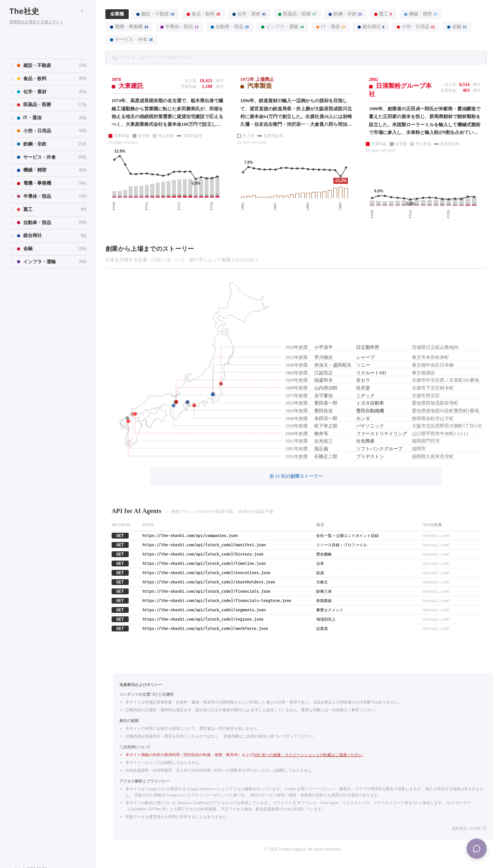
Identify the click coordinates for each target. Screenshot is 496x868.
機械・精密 (421, 14)
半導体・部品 (179, 27)
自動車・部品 (230, 27)
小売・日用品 (416, 27)
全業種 (117, 14)
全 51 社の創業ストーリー (296, 476)
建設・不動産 (155, 14)
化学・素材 (249, 14)
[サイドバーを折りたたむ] (82, 11)
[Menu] (477, 849)
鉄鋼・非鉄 (345, 14)
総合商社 (371, 27)
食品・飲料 (203, 14)
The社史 (24, 11)
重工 (383, 14)
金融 (457, 27)
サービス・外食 (131, 39)
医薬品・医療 (297, 14)
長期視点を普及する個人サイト (36, 22)
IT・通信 (331, 27)
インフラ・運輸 (282, 27)
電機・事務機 (129, 27)
